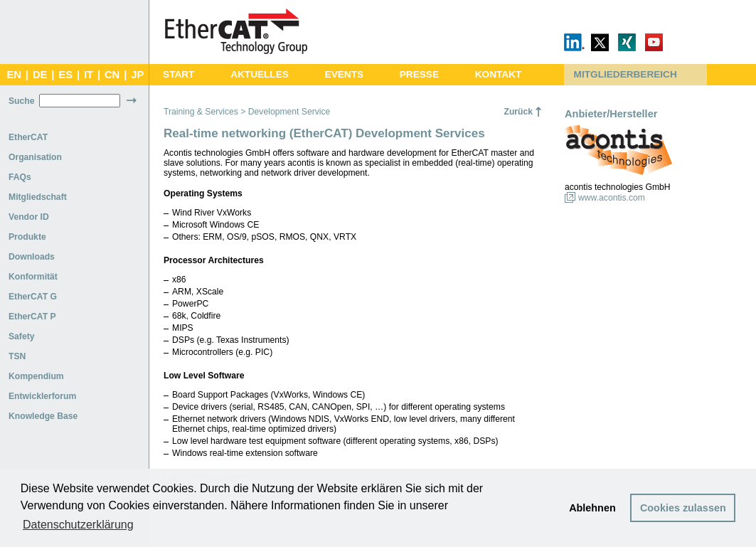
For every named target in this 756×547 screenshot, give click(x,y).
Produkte (27, 237)
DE (40, 75)
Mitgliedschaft (38, 197)
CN (112, 75)
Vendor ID (29, 217)
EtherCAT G (33, 297)
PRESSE (419, 74)
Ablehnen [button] (592, 508)
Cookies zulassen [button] (683, 508)
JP (137, 75)
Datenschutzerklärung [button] (78, 525)
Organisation (35, 157)
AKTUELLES (260, 74)
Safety (22, 336)
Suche (21, 101)
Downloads (32, 257)
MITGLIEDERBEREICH (625, 74)
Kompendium (36, 376)
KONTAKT (499, 74)
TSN (17, 356)
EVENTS (344, 74)
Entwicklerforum (42, 396)
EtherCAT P (32, 317)
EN (14, 75)
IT (89, 75)
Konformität (33, 277)
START (179, 74)
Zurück (518, 112)
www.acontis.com (612, 198)
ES (65, 75)
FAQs (20, 177)
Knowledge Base (43, 416)
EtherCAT (28, 137)
